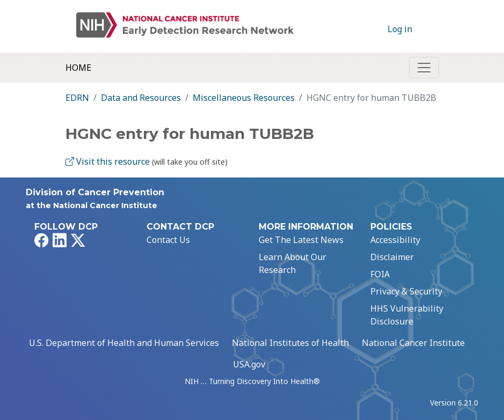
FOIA (380, 274)
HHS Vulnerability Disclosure (407, 315)
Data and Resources (141, 98)
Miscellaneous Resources (244, 98)
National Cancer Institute (413, 343)
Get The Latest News (301, 240)
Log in (400, 29)
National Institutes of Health (290, 343)
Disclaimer (392, 257)
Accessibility (395, 240)
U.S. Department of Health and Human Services (124, 343)
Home (78, 68)
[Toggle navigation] (424, 68)
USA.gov (249, 364)
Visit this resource (108, 161)
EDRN (77, 98)
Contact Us (168, 240)
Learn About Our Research (293, 263)
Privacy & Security (406, 291)
